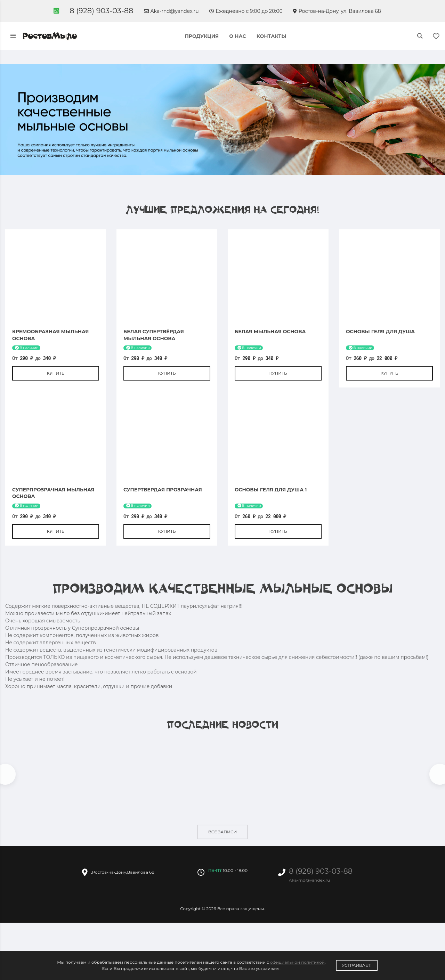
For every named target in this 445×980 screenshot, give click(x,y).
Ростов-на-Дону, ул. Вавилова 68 (337, 11)
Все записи (222, 832)
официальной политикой (297, 962)
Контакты (272, 36)
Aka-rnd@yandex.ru (171, 11)
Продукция (202, 36)
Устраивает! (357, 965)
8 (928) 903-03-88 (101, 11)
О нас (237, 36)
